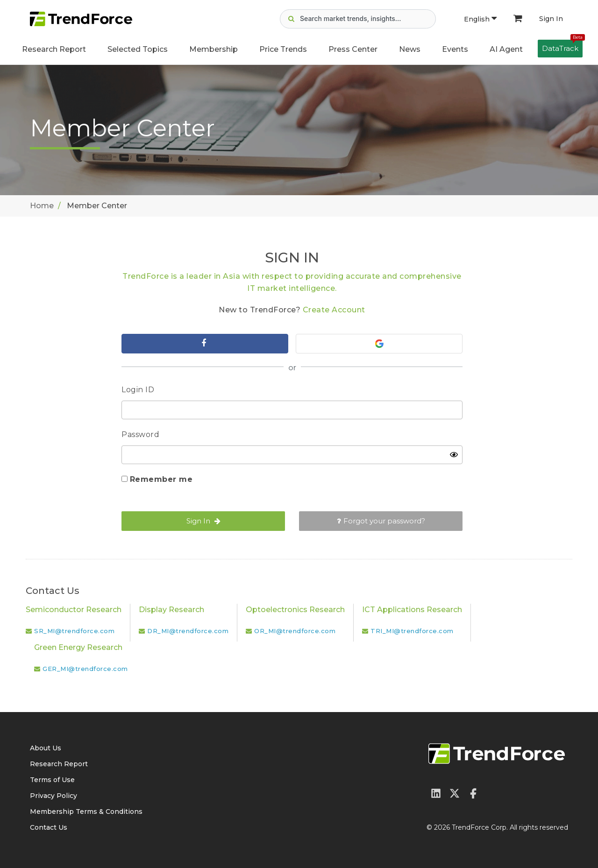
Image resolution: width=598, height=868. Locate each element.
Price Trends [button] (283, 49)
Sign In (551, 19)
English (480, 19)
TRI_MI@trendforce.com (412, 631)
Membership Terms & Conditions (86, 812)
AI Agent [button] (506, 49)
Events (455, 49)
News (410, 49)
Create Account (334, 310)
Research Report (54, 49)
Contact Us (49, 827)
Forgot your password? (381, 521)
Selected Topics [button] (138, 49)
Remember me (161, 479)
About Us (46, 748)
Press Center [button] (353, 49)
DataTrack (562, 46)
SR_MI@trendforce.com (74, 631)
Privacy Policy (53, 796)
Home (42, 206)
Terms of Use (52, 780)
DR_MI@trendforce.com (188, 631)
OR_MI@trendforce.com (295, 631)
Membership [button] (214, 49)
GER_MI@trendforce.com (85, 669)
